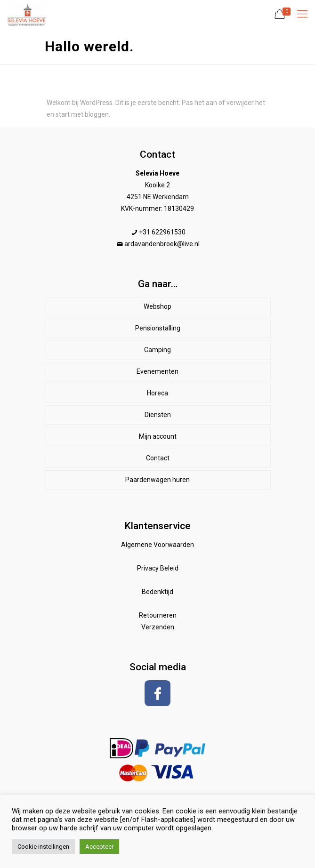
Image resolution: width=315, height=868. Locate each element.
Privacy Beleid (158, 568)
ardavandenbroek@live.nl (162, 244)
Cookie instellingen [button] (43, 847)
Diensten (158, 415)
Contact (158, 458)
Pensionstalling (158, 328)
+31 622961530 (162, 232)
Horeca (157, 393)
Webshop (157, 306)
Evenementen (157, 371)
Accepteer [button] (99, 847)
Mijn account (158, 436)
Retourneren (158, 615)
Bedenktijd (157, 592)
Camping (157, 350)
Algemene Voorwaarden (157, 545)
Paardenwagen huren (157, 480)
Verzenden (158, 627)
